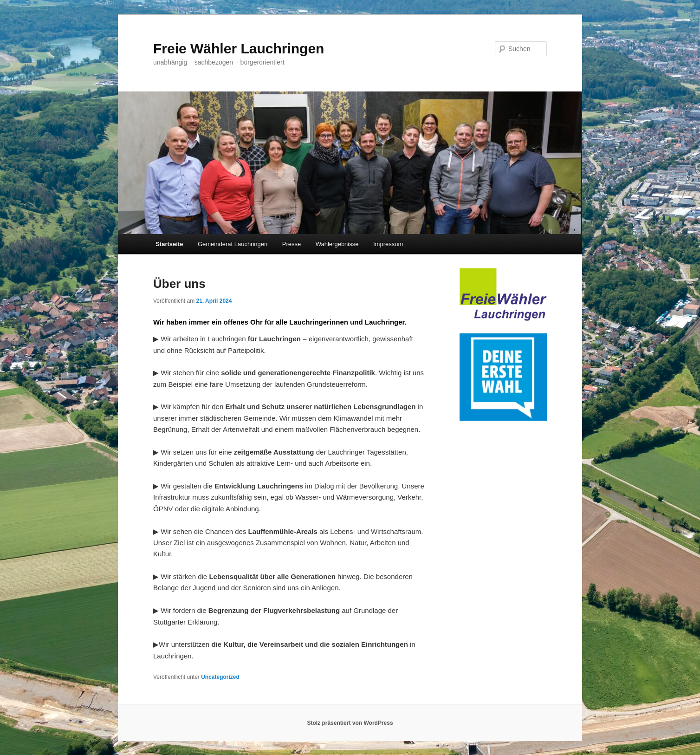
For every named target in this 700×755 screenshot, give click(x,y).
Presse (292, 244)
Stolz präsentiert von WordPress (350, 723)
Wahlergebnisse (337, 244)
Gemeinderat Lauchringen (233, 244)
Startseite (169, 244)
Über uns (179, 284)
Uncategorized (220, 677)
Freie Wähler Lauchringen (239, 49)
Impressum (388, 244)
